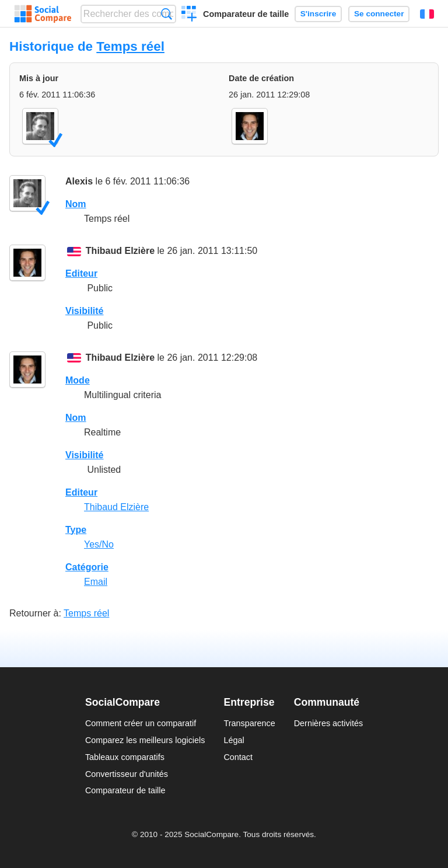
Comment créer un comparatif (141, 723)
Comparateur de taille (246, 14)
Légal (234, 740)
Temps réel (130, 46)
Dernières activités (328, 723)
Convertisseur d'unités (127, 774)
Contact (238, 757)
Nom (76, 204)
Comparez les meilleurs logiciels (145, 740)
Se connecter (379, 14)
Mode (78, 380)
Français (427, 14)
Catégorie (87, 567)
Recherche (167, 14)
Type (76, 530)
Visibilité (85, 311)
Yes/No (99, 544)
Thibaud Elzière (120, 251)
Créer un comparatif (189, 15)
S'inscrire (318, 14)
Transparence (249, 723)
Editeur (81, 273)
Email (96, 582)
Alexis (79, 181)
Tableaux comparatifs (125, 757)
